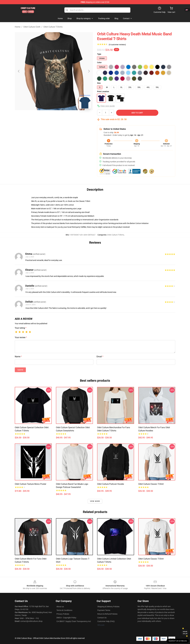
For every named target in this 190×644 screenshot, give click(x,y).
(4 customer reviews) (117, 45)
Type (99, 54)
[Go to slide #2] (54, 117)
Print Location (103, 91)
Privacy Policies (63, 614)
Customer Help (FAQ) (106, 621)
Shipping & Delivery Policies (108, 607)
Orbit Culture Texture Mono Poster (30, 484)
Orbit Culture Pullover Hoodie (111, 484)
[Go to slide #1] (40, 117)
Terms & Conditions (64, 610)
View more (95, 501)
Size (99, 83)
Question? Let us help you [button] (178, 641)
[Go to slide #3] (68, 117)
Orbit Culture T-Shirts (53, 27)
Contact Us (102, 618)
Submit (20, 370)
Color (99, 62)
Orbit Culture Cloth (32, 27)
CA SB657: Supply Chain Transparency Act (74, 621)
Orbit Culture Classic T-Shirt (151, 484)
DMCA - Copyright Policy (66, 618)
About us (60, 607)
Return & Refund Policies (107, 614)
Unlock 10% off (185, 633)
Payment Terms (104, 610)
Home (18, 27)
